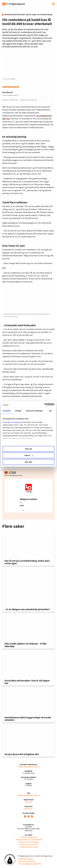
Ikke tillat (28, 462)
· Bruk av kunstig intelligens (29, 842)
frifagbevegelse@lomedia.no (29, 767)
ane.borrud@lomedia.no (10, 95)
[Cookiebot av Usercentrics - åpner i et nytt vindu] (45, 405)
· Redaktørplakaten (25, 859)
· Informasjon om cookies (28, 845)
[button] (49, 496)
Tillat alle (28, 449)
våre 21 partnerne (15, 422)
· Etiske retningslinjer (29, 837)
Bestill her (28, 809)
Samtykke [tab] (7, 411)
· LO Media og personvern (28, 847)
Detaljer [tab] (18, 411)
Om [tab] (50, 411)
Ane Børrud (7, 92)
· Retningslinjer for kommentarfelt (29, 840)
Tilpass (29, 455)
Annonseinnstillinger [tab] (34, 411)
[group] (28, 496)
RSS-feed (29, 802)
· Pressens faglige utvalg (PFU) (30, 864)
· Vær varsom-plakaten (27, 861)
